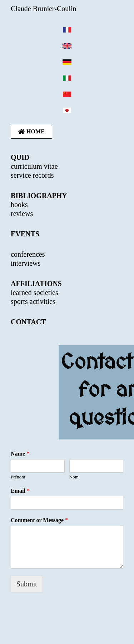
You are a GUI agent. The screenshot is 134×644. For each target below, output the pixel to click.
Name (20, 454)
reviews (22, 213)
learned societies (34, 292)
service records (32, 175)
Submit (27, 584)
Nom (74, 477)
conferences (28, 254)
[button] (31, 132)
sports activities (33, 301)
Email (20, 491)
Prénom (18, 477)
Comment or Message (39, 520)
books (19, 205)
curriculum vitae (34, 166)
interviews (26, 263)
